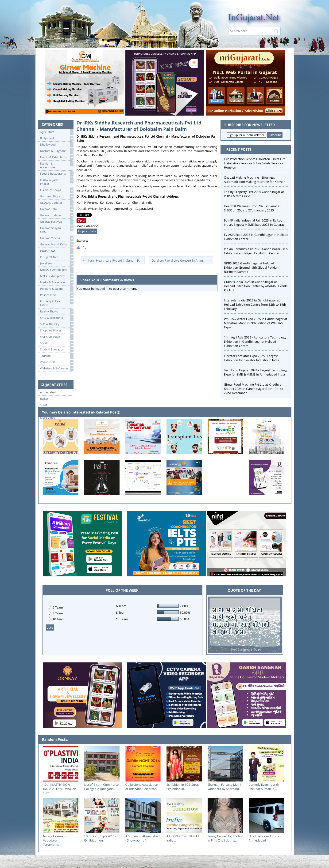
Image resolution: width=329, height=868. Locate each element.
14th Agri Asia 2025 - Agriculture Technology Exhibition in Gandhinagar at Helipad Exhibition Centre (255, 342)
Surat (44, 405)
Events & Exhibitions (57, 157)
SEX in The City (57, 324)
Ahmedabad (48, 392)
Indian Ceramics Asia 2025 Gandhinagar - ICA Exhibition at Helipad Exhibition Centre (256, 251)
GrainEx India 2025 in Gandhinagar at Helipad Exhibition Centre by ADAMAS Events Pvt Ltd (256, 286)
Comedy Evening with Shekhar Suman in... (264, 787)
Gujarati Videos (57, 238)
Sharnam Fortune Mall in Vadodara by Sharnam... (225, 787)
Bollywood (57, 138)
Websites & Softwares (57, 369)
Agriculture (57, 132)
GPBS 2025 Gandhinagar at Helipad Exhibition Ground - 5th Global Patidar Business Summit (251, 267)
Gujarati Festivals (57, 222)
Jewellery (57, 264)
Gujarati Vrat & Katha (57, 245)
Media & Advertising (57, 283)
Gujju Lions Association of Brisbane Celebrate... (142, 787)
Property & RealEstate (57, 303)
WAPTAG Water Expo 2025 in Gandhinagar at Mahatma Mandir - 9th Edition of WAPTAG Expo (256, 323)
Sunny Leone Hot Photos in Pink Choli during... (225, 838)
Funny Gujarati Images (57, 182)
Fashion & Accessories (57, 165)
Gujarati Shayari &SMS (57, 230)
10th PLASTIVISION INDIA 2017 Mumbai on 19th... (60, 789)
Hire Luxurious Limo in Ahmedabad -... (265, 838)
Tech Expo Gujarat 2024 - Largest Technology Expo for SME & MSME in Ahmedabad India (256, 372)
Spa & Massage (57, 337)
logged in (102, 289)
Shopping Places (57, 331)
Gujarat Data (57, 209)
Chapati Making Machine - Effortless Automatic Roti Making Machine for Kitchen (255, 180)
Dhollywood (57, 145)
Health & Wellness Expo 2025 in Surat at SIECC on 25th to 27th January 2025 (252, 208)
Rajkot (44, 399)
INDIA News (57, 251)
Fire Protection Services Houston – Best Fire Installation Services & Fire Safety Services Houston (255, 163)
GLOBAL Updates (57, 203)
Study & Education (57, 350)
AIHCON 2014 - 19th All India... (183, 838)
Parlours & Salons (57, 289)
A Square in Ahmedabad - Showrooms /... (143, 838)
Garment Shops (57, 197)
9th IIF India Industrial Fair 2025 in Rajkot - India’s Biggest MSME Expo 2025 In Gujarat (254, 222)
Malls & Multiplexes (57, 276)
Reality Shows (57, 312)
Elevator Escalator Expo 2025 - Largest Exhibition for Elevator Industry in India (252, 358)
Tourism (57, 356)
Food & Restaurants (57, 174)
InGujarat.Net (57, 257)
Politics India (57, 295)
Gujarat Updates (57, 216)
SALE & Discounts (57, 318)
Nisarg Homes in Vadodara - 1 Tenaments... (55, 840)
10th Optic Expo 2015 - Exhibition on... (100, 838)
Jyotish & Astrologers (57, 270)
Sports (57, 343)
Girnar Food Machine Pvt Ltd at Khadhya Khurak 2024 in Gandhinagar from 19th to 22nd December (254, 389)
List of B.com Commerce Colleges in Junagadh (102, 787)
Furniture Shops (57, 190)
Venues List (57, 362)
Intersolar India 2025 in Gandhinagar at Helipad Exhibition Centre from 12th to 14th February (255, 304)
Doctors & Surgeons (57, 151)
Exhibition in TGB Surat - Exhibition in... (184, 787)
